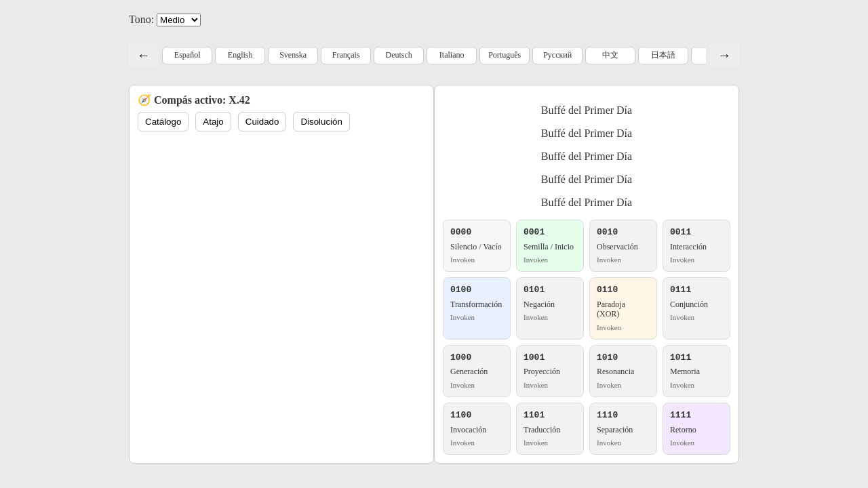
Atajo (213, 122)
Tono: (141, 19)
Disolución (321, 122)
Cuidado (262, 122)
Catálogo (163, 122)
